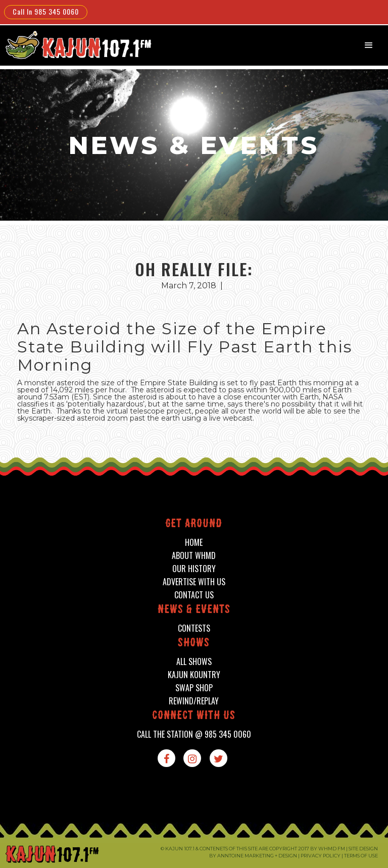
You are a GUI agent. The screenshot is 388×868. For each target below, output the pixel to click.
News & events (194, 610)
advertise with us (194, 582)
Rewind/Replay (194, 701)
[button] (369, 45)
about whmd (194, 556)
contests (194, 628)
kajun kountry (194, 675)
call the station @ (194, 734)
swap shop (194, 688)
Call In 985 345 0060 (46, 11)
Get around (194, 524)
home (194, 543)
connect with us (194, 716)
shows (194, 644)
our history (194, 569)
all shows (194, 662)
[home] (77, 45)
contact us (194, 595)
